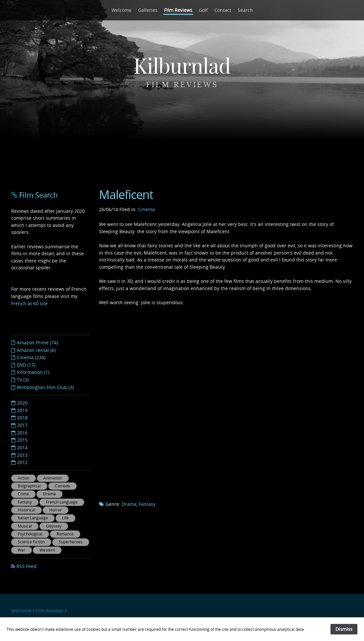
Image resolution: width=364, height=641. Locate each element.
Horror (56, 510)
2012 (22, 462)
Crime (23, 494)
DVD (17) (26, 365)
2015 (22, 440)
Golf (203, 10)
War (22, 550)
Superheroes (71, 542)
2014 (22, 447)
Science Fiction (31, 542)
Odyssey (54, 526)
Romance (65, 534)
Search (245, 10)
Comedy (62, 486)
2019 (22, 410)
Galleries (148, 10)
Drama (129, 504)
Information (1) (33, 372)
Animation (53, 478)
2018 (22, 418)
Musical (25, 526)
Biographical (29, 486)
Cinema (146, 209)
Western (47, 550)
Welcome (121, 10)
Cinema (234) (31, 357)
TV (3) (23, 380)
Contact (223, 10)
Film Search (38, 195)
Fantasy (147, 504)
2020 (22, 403)
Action (24, 478)
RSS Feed (26, 566)
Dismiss (344, 629)
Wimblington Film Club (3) (45, 387)
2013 (22, 455)
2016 (22, 433)
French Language (62, 502)
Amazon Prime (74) (37, 343)
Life (65, 518)
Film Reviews (178, 10)
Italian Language (33, 518)
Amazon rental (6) (36, 350)
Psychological (30, 534)
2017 (22, 425)
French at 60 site (29, 303)
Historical (26, 510)
